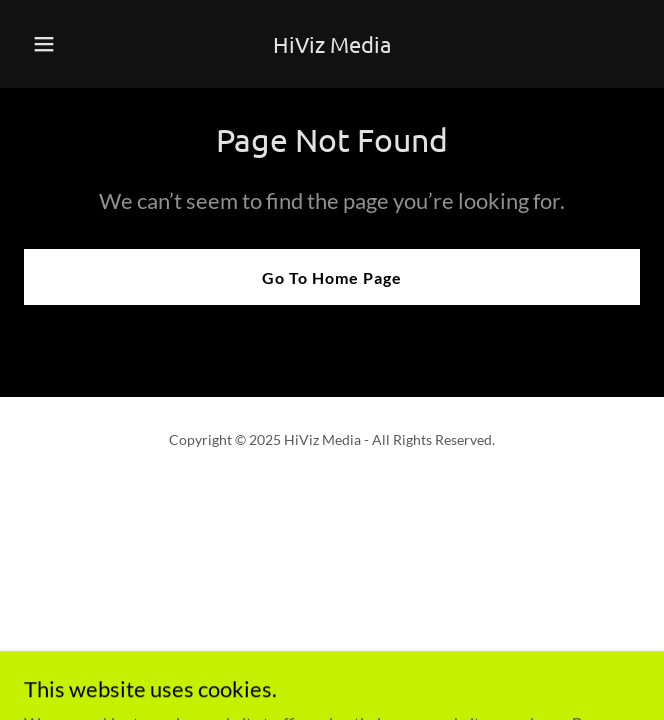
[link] (332, 46)
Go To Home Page (332, 277)
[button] (70, 44)
